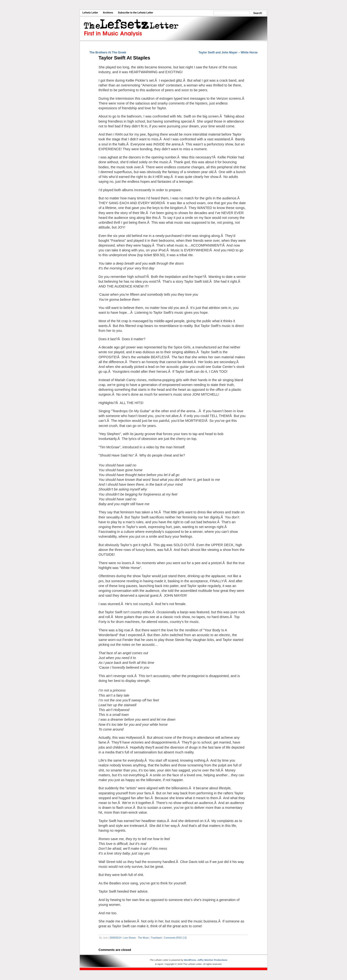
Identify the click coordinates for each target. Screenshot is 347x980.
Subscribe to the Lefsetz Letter (135, 13)
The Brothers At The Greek (108, 52)
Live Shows (130, 938)
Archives (108, 13)
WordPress (190, 960)
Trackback (156, 938)
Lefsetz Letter (90, 13)
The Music (143, 938)
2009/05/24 (115, 938)
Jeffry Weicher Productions (212, 960)
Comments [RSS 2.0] (175, 938)
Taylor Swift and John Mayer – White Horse (228, 52)
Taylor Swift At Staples (124, 58)
